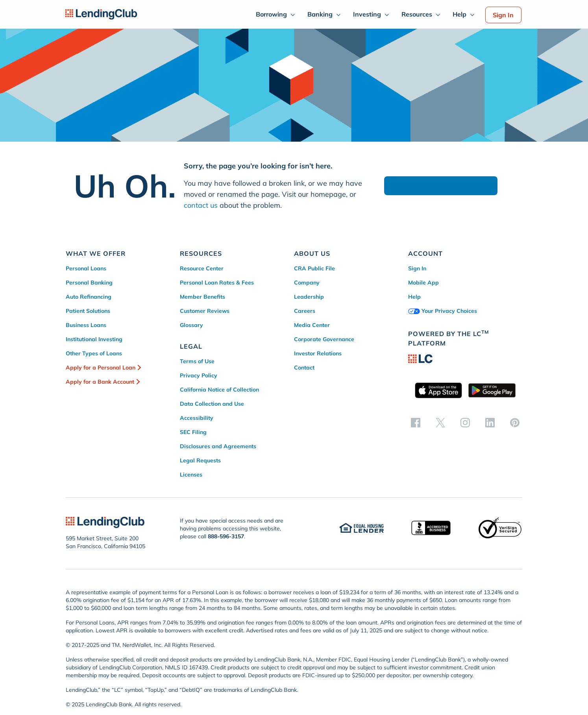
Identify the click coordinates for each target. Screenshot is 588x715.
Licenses (191, 475)
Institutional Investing (94, 339)
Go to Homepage (441, 186)
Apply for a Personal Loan (101, 368)
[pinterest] (515, 422)
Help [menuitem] (459, 14)
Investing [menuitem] (367, 14)
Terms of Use (197, 361)
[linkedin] (490, 422)
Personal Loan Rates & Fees (217, 283)
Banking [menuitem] (320, 14)
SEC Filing (193, 432)
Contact (304, 368)
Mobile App (423, 283)
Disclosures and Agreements (218, 446)
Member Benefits (202, 297)
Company (307, 283)
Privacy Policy (199, 375)
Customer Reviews (205, 311)
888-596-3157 (226, 536)
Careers (305, 311)
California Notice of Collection (219, 390)
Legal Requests (200, 460)
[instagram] (465, 422)
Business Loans (86, 325)
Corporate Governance (324, 339)
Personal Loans (86, 268)
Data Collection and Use (212, 404)
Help (414, 297)
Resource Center (202, 268)
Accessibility (197, 418)
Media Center (312, 325)
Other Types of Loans (94, 353)
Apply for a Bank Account (100, 382)
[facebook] (416, 422)
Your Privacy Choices (443, 311)
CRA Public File (314, 268)
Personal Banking (89, 283)
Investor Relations (318, 353)
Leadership (309, 297)
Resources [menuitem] (417, 14)
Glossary (191, 325)
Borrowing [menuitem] (271, 14)
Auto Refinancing (89, 297)
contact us (201, 205)
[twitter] (440, 422)
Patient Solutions (88, 311)
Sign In (503, 15)
